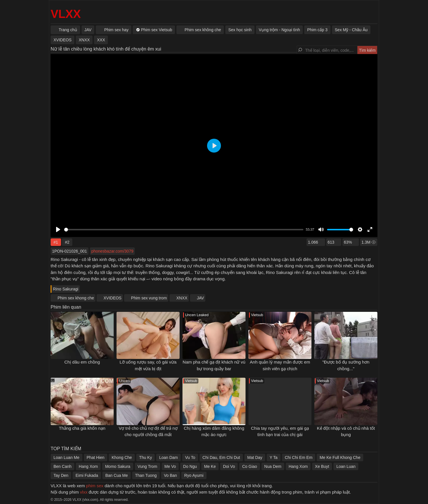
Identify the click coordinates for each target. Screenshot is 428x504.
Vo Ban (170, 475)
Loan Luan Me (67, 457)
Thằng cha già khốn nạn (82, 428)
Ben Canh (62, 466)
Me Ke (210, 466)
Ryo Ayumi (194, 475)
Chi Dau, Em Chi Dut (221, 457)
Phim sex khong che (76, 298)
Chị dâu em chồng (82, 362)
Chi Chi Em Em (299, 457)
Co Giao (249, 466)
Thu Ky (145, 457)
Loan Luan (346, 466)
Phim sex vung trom (149, 298)
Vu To (190, 457)
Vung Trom (147, 466)
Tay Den (61, 475)
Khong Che (122, 457)
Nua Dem (273, 466)
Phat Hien (96, 457)
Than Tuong (146, 475)
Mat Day (255, 457)
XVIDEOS (112, 298)
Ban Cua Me (117, 475)
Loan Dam (168, 457)
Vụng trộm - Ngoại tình (280, 30)
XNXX (182, 298)
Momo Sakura (118, 466)
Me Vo (170, 466)
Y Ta (274, 457)
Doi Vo (229, 466)
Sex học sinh (240, 30)
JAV (201, 298)
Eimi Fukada (87, 475)
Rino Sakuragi (66, 289)
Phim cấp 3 (317, 30)
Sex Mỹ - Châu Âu (351, 30)
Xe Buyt (322, 466)
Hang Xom (88, 466)
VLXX (66, 14)
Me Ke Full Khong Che (340, 457)
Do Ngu (190, 466)
